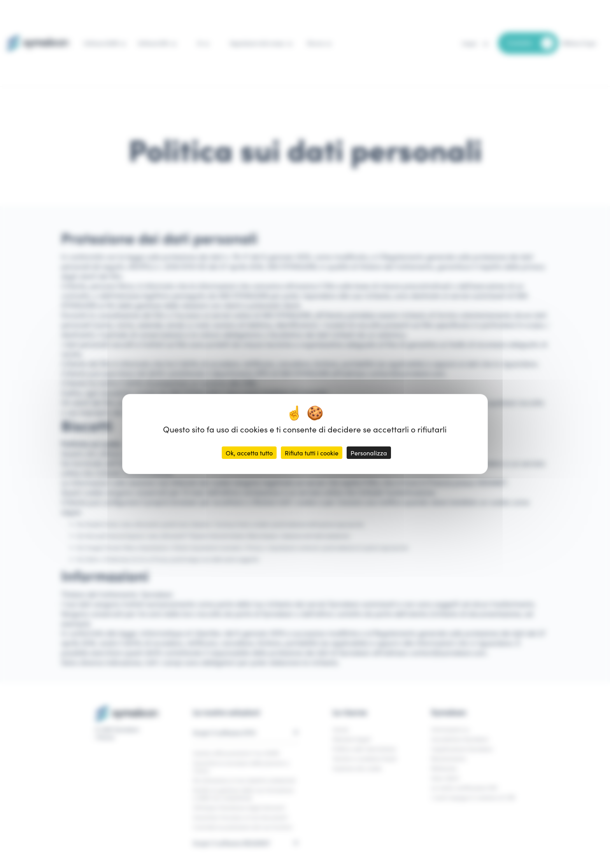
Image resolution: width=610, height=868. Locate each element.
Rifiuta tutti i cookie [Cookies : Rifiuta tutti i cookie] (312, 453)
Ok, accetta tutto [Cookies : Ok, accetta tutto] (249, 453)
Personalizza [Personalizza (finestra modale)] (369, 453)
